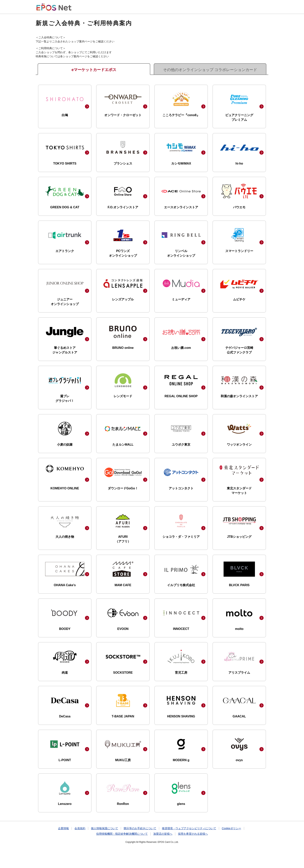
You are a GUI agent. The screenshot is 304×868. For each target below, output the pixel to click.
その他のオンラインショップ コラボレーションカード (210, 70)
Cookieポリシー (231, 828)
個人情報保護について (104, 828)
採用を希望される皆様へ (193, 834)
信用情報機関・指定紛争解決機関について (122, 834)
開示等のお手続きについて (140, 828)
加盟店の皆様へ (163, 834)
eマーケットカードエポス (94, 70)
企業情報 (63, 828)
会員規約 (80, 828)
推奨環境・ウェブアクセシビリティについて (189, 828)
